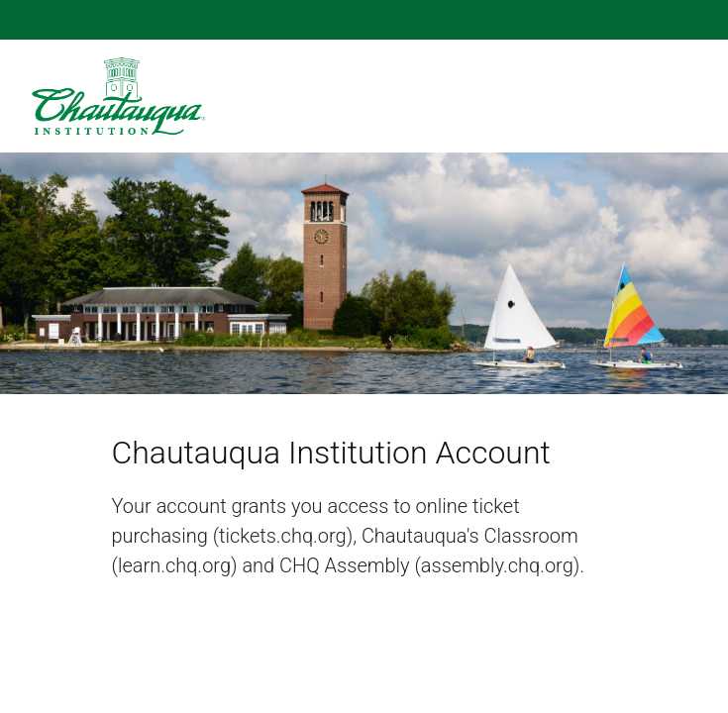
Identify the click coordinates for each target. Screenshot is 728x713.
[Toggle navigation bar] (685, 96)
